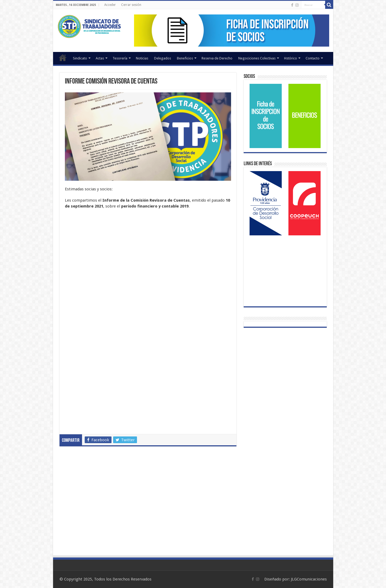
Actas (100, 58)
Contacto (313, 58)
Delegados (163, 58)
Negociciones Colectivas (257, 58)
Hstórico (291, 58)
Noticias (142, 58)
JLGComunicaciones (309, 579)
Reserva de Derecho (217, 58)
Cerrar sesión (131, 5)
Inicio (63, 58)
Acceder (110, 5)
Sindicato (80, 58)
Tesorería (120, 58)
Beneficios (185, 58)
